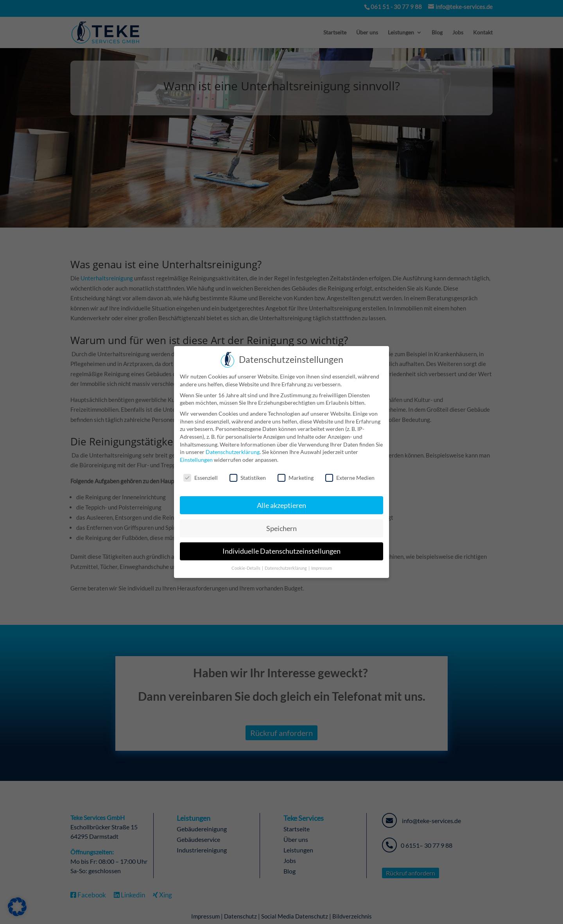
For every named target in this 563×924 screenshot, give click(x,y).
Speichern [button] (281, 528)
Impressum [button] (322, 568)
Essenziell (201, 478)
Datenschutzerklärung (233, 452)
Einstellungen (196, 460)
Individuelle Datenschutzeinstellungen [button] (281, 551)
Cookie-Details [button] (246, 568)
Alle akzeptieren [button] (281, 505)
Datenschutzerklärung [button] (286, 568)
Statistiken (248, 478)
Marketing (296, 478)
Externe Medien (350, 478)
